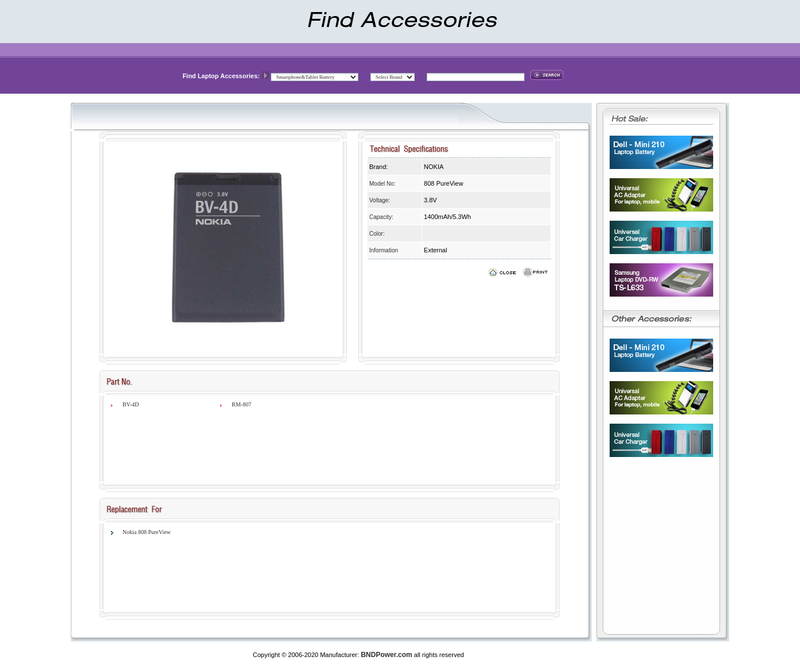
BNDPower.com (386, 655)
